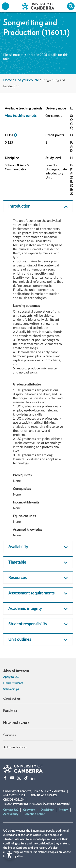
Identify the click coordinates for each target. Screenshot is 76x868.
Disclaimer (47, 810)
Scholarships (11, 689)
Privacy (63, 810)
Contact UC (11, 810)
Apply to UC (11, 677)
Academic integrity (25, 609)
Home (7, 80)
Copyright (29, 810)
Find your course (27, 80)
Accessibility (11, 814)
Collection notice (34, 814)
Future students (13, 683)
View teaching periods (21, 116)
